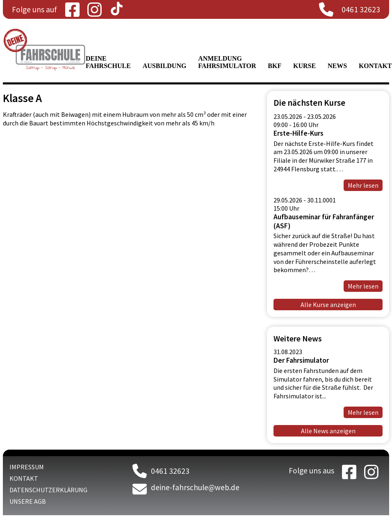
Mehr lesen (363, 412)
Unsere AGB (28, 501)
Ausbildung (165, 66)
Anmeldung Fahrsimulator (227, 62)
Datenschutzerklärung (48, 490)
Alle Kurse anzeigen (328, 305)
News (337, 66)
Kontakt (375, 66)
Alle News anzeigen (328, 431)
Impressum (27, 467)
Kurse (304, 66)
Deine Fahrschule (108, 62)
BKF (275, 66)
